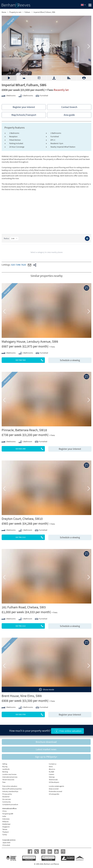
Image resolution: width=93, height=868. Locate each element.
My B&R (51, 772)
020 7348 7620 (19, 265)
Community (7, 802)
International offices (9, 808)
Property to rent (15, 12)
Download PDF (84, 78)
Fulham (27, 12)
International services (10, 777)
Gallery (9, 78)
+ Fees (49, 90)
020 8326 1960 (30, 449)
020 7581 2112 (30, 537)
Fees (4, 782)
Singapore (6, 827)
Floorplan (39, 78)
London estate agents (56, 786)
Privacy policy (7, 794)
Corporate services (9, 840)
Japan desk (6, 843)
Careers (51, 774)
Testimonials (53, 780)
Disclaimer (6, 797)
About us (52, 769)
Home (4, 12)
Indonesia (6, 819)
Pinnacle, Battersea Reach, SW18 (24, 430)
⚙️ (87, 238)
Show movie (47, 689)
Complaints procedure (10, 804)
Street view (54, 78)
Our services (7, 799)
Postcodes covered (55, 791)
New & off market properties (12, 789)
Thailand (5, 832)
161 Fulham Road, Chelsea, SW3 (24, 607)
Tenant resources (8, 780)
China (4, 811)
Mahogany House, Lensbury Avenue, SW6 (30, 341)
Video (24, 77)
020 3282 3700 (30, 714)
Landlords (6, 769)
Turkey (5, 835)
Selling (5, 764)
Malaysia (5, 821)
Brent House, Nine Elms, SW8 (22, 696)
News (51, 766)
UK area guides (54, 794)
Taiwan (5, 829)
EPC (69, 77)
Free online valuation (10, 786)
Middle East (6, 824)
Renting (5, 772)
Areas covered (54, 789)
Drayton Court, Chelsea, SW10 (22, 519)
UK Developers (54, 782)
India (4, 816)
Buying (5, 766)
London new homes (9, 774)
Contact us (53, 764)
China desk (6, 845)
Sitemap (52, 777)
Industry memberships (10, 791)
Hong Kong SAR (8, 814)
